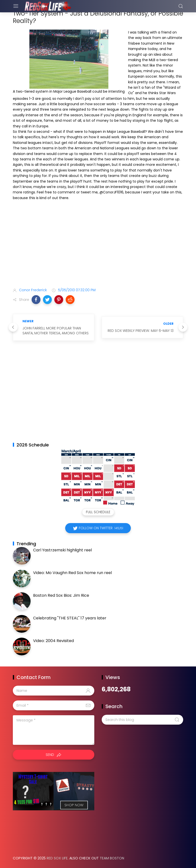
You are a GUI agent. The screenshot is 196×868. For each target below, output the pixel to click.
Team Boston (112, 858)
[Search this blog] (142, 720)
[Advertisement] (98, 245)
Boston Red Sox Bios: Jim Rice (61, 595)
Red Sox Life (57, 858)
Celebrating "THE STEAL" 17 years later (70, 618)
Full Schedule (98, 512)
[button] (36, 300)
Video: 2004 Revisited (53, 641)
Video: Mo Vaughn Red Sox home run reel (72, 573)
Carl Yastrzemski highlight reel (62, 550)
